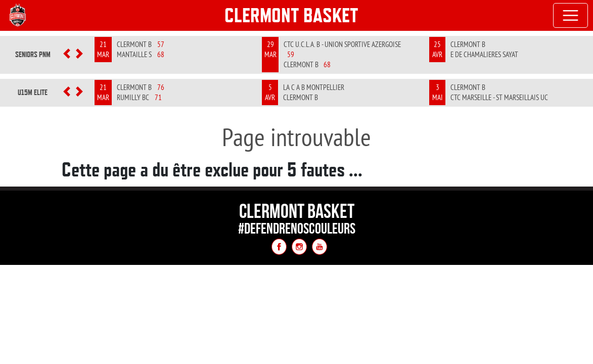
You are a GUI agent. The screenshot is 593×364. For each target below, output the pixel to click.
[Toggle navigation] (571, 16)
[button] (67, 55)
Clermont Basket (291, 15)
